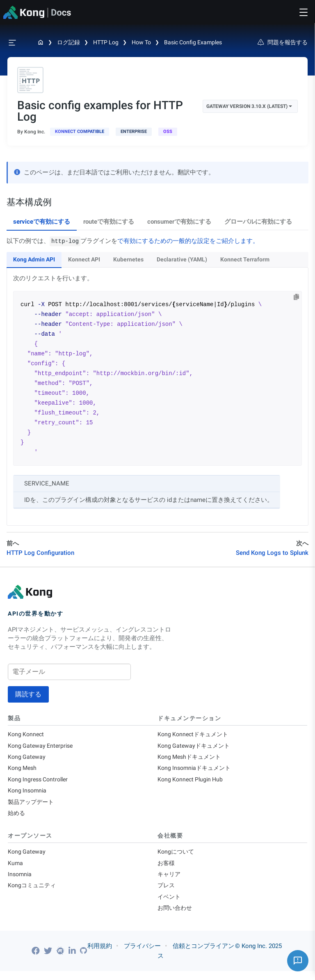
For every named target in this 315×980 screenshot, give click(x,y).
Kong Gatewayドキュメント (195, 746)
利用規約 (100, 955)
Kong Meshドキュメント (191, 758)
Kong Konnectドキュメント (195, 735)
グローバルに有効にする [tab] (258, 222)
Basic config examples (193, 42)
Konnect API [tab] (84, 259)
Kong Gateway (27, 758)
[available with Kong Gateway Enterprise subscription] (134, 132)
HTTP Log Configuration (40, 553)
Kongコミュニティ (33, 893)
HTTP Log (106, 42)
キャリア (170, 881)
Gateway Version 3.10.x (249, 106)
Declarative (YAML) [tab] (182, 259)
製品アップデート (32, 806)
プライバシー (142, 955)
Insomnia (21, 881)
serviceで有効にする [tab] (42, 222)
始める (17, 818)
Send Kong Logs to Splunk (272, 553)
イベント (170, 905)
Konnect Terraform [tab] (245, 259)
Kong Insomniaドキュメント (196, 770)
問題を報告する (283, 42)
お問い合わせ (176, 917)
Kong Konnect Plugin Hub (192, 782)
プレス (167, 893)
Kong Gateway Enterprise (42, 746)
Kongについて (177, 857)
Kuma (16, 869)
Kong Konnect (27, 735)
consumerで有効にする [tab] (179, 222)
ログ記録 (68, 42)
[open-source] (168, 132)
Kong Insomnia (28, 794)
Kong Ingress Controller (40, 782)
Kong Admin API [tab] (34, 259)
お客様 (167, 869)
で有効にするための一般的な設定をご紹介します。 (188, 241)
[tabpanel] (157, 381)
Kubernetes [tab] (128, 259)
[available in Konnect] (80, 132)
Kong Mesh (23, 770)
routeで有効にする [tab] (109, 222)
